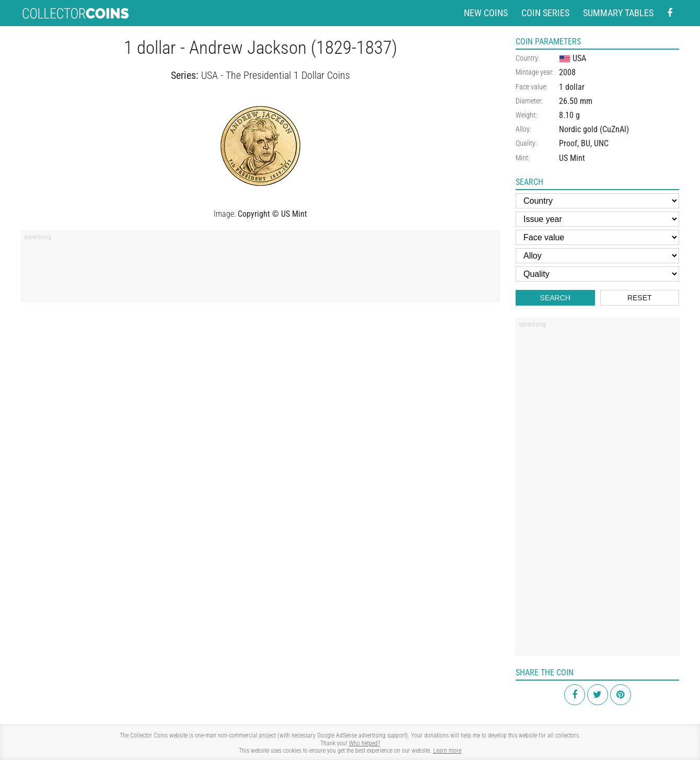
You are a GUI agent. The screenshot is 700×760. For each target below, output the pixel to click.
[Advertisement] (260, 270)
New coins (486, 13)
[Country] (597, 201)
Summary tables (618, 13)
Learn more (447, 751)
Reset (640, 298)
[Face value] (597, 237)
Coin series (545, 13)
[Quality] (597, 274)
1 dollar (572, 87)
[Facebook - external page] (670, 13)
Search (555, 298)
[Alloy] (597, 256)
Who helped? (365, 743)
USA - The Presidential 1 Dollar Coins (276, 75)
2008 (567, 72)
